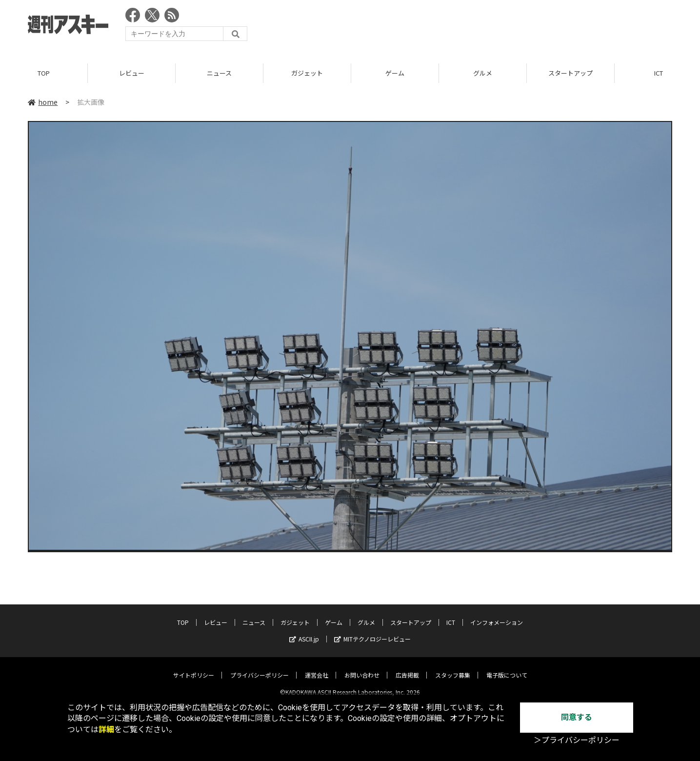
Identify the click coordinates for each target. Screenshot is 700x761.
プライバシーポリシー (260, 667)
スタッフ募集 (453, 667)
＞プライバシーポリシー (577, 740)
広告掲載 (407, 667)
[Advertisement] (495, 27)
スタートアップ (570, 73)
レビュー (132, 73)
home (43, 102)
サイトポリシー (194, 667)
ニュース (219, 73)
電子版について (507, 667)
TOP (44, 73)
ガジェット (307, 73)
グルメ (483, 73)
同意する (577, 717)
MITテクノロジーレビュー (372, 631)
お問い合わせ (362, 667)
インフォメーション (497, 614)
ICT (451, 614)
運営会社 (317, 667)
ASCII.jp (304, 631)
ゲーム (395, 73)
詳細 (106, 730)
